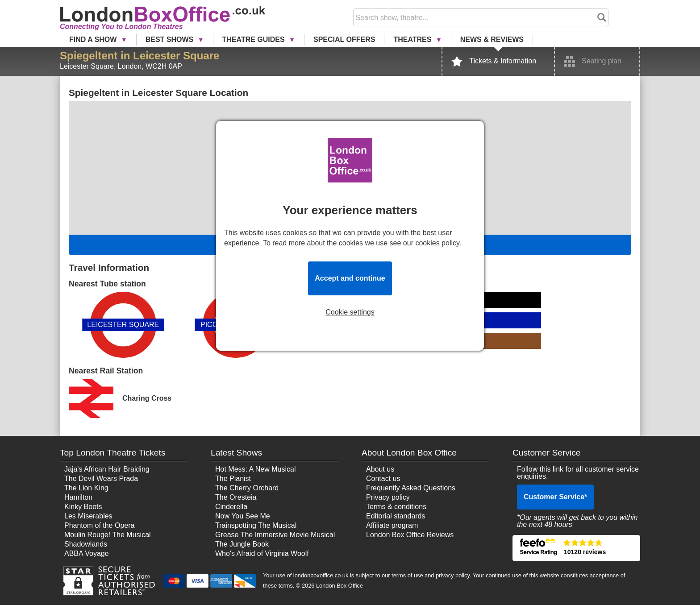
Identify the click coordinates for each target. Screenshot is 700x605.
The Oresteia (236, 497)
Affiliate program (392, 525)
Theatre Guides (255, 39)
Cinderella (231, 507)
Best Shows (171, 39)
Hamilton (78, 497)
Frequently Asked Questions (411, 488)
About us (380, 469)
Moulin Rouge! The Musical (108, 535)
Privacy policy (388, 497)
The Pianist (233, 479)
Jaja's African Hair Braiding (107, 469)
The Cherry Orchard (247, 488)
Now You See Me (243, 516)
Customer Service (555, 497)
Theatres (413, 39)
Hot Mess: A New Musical (256, 469)
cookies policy (437, 243)
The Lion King (86, 488)
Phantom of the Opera (99, 525)
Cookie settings (350, 312)
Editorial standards (396, 516)
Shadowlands (86, 544)
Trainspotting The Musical (256, 525)
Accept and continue (350, 278)
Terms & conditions (396, 507)
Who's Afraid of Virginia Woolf (262, 553)
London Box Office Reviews (410, 535)
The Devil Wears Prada (101, 479)
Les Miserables (88, 516)
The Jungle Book (242, 544)
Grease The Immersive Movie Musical (275, 535)
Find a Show (94, 39)
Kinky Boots (83, 507)
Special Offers (344, 39)
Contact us (383, 479)
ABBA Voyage (87, 553)
